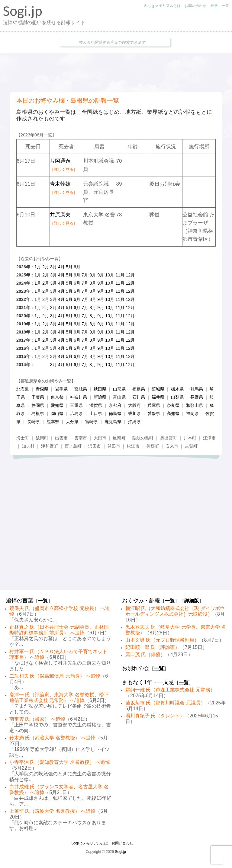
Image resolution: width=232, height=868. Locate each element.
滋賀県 (96, 405)
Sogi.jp (120, 852)
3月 (53, 267)
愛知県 (57, 405)
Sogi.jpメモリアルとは (162, 6)
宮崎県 (92, 422)
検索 (214, 6)
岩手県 (61, 389)
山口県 (96, 413)
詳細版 (192, 601)
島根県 (38, 413)
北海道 (23, 389)
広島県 (76, 413)
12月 (130, 275)
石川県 (139, 397)
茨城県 (158, 389)
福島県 (139, 389)
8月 (93, 275)
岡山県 (57, 413)
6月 (77, 267)
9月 (101, 275)
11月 (120, 275)
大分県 (72, 422)
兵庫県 (154, 405)
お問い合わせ (195, 6)
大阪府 (134, 405)
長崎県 (34, 422)
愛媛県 (154, 413)
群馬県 (197, 389)
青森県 (42, 389)
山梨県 (177, 397)
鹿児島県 (113, 422)
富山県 (119, 397)
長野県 (197, 397)
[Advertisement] (116, 73)
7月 (85, 275)
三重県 (76, 405)
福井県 (158, 397)
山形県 (119, 389)
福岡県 (192, 413)
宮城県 (81, 389)
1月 (38, 267)
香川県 (134, 413)
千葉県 (38, 397)
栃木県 (177, 389)
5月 (69, 267)
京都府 (115, 405)
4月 (61, 267)
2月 (46, 267)
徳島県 (115, 413)
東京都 (57, 397)
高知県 (173, 413)
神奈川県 (79, 397)
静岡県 (38, 405)
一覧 (225, 6)
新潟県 (100, 397)
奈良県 (173, 405)
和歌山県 (195, 405)
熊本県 (53, 422)
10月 (110, 275)
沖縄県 (134, 422)
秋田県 (100, 389)
